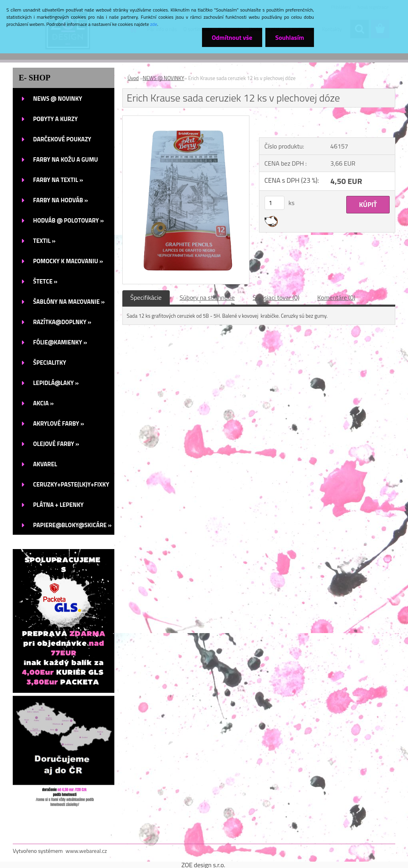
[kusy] (275, 203)
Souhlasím (289, 37)
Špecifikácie (146, 297)
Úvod (133, 78)
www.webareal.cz (86, 851)
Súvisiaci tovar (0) (276, 297)
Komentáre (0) (336, 297)
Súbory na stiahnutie (207, 297)
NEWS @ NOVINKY (163, 78)
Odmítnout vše (232, 37)
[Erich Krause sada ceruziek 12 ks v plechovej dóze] (186, 119)
